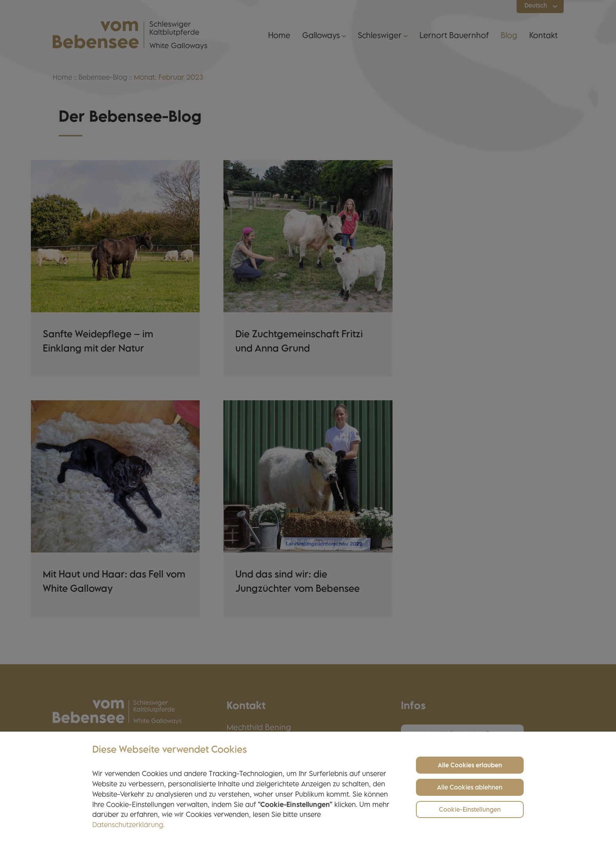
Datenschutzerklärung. (129, 826)
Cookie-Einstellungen (470, 810)
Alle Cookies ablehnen (470, 788)
